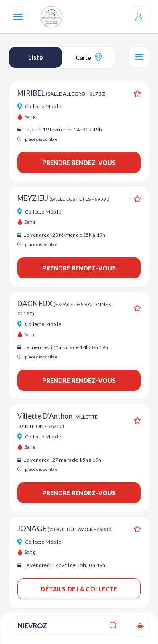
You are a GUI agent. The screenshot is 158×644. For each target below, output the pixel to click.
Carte (89, 57)
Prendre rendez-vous (79, 163)
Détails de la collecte (79, 589)
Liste (36, 57)
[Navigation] (18, 17)
